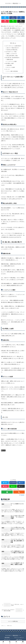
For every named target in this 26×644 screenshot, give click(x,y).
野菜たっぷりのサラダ (12, 54)
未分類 (3, 450)
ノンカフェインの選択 (12, 61)
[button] (21, 21)
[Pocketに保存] (5, 21)
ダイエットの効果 (11, 67)
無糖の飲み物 (10, 59)
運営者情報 (7, 638)
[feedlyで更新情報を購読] (7, 492)
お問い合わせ (19, 640)
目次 (11, 43)
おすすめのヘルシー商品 (11, 52)
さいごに (8, 69)
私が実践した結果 (10, 63)
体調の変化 (9, 65)
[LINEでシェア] (13, 21)
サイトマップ (7, 640)
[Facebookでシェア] (13, 18)
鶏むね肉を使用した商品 (12, 56)
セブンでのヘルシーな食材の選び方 (14, 46)
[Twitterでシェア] (5, 18)
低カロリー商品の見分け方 (13, 48)
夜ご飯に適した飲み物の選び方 (13, 58)
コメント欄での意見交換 (12, 71)
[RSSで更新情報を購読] (19, 492)
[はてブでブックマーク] (21, 18)
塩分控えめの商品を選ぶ (12, 50)
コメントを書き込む (13, 621)
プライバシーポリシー (19, 638)
